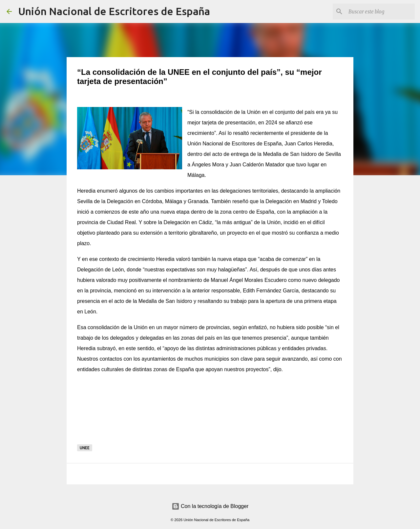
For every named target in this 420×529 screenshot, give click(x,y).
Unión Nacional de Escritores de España (114, 11)
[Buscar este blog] (380, 11)
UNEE (85, 448)
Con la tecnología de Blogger (210, 506)
